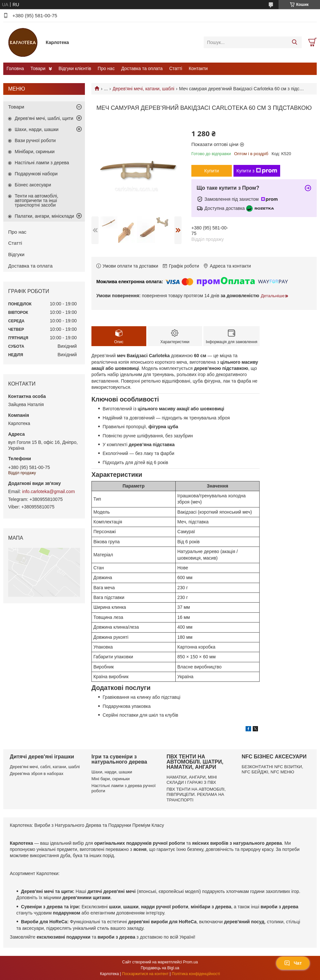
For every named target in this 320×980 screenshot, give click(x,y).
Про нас (106, 68)
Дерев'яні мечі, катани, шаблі (144, 89)
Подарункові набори (36, 174)
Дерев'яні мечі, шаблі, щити (44, 118)
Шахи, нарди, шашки (37, 129)
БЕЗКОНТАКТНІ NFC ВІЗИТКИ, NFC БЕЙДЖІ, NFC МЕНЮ (272, 769)
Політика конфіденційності (196, 974)
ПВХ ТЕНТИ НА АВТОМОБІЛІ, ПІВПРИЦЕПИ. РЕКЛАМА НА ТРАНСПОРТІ (196, 795)
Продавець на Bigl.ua (160, 968)
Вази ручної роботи (35, 140)
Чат (293, 963)
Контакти (198, 68)
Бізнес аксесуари (33, 185)
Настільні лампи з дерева (42, 163)
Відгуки (16, 254)
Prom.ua (191, 962)
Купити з (257, 171)
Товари (38, 68)
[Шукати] (294, 42)
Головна (15, 68)
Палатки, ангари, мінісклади (44, 216)
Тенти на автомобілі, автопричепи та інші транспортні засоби (36, 200)
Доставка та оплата (142, 68)
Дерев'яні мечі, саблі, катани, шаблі (45, 767)
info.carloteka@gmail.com (48, 491)
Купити (212, 171)
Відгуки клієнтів (75, 68)
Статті (176, 68)
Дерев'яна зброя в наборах (37, 774)
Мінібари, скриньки (35, 152)
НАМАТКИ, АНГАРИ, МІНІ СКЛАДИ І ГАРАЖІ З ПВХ (192, 780)
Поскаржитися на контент (145, 974)
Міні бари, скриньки (111, 779)
